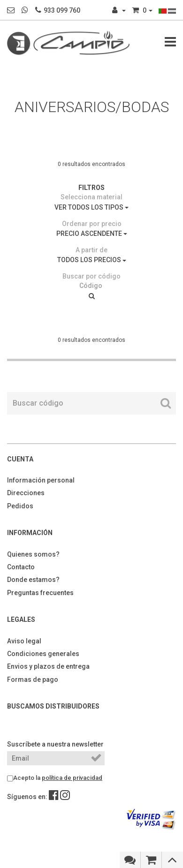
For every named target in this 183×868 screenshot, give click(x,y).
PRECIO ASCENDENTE (92, 234)
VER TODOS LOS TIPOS (91, 207)
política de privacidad (72, 778)
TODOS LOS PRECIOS (92, 260)
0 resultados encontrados (91, 164)
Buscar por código (91, 276)
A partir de (91, 250)
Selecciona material (91, 197)
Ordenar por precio (92, 224)
